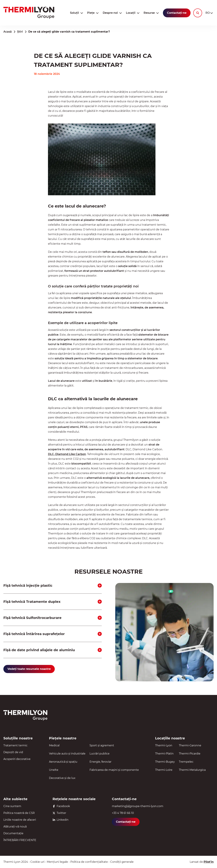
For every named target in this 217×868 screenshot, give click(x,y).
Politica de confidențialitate (89, 862)
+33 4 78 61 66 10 (123, 813)
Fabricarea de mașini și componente (114, 770)
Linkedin (61, 820)
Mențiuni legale (57, 862)
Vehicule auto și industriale (67, 754)
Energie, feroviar (100, 762)
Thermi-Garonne (190, 745)
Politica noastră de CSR (19, 813)
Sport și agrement (102, 745)
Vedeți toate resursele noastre (29, 669)
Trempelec (186, 762)
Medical (54, 745)
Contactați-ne (177, 13)
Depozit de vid (13, 752)
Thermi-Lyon (164, 745)
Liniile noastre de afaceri (20, 820)
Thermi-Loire (164, 770)
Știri (20, 32)
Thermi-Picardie (190, 754)
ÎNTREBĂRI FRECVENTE (20, 840)
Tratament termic (15, 745)
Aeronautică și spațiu (63, 762)
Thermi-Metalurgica (192, 770)
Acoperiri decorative (17, 759)
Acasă (8, 32)
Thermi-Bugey (165, 762)
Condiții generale (122, 862)
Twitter (59, 813)
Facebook (61, 806)
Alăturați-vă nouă (15, 827)
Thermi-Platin (164, 754)
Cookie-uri (37, 862)
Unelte (54, 770)
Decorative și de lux (62, 778)
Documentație (13, 833)
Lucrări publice (100, 754)
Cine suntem (12, 806)
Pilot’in (209, 862)
